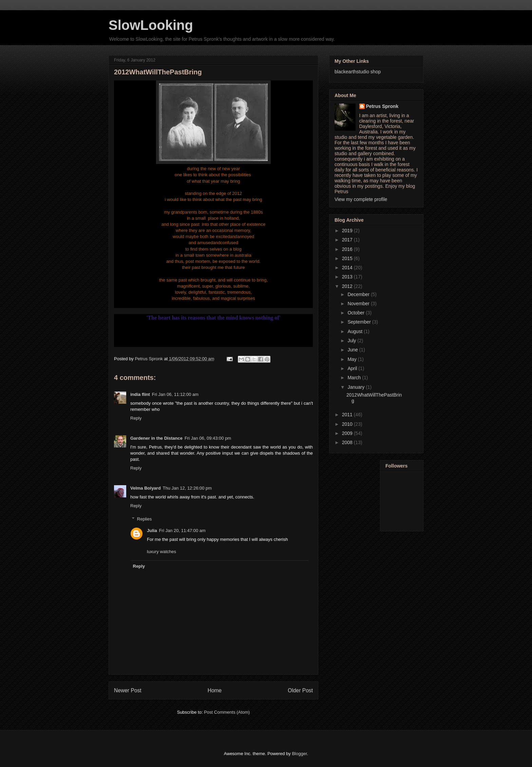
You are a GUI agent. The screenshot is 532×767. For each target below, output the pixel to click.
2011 (348, 415)
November (359, 304)
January (357, 387)
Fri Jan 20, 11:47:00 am (182, 531)
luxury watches (161, 552)
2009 (348, 433)
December (359, 294)
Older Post (300, 690)
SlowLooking (151, 25)
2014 (348, 268)
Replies (144, 519)
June (353, 350)
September (360, 322)
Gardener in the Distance (156, 438)
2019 (348, 231)
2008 (348, 442)
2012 (348, 286)
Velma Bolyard (146, 488)
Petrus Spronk (382, 106)
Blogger (299, 754)
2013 (348, 277)
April (353, 368)
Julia (152, 531)
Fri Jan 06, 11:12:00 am (175, 394)
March (355, 378)
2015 (348, 258)
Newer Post (128, 690)
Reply (136, 418)
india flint (140, 394)
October (357, 313)
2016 (348, 249)
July (352, 341)
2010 (348, 424)
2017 (348, 240)
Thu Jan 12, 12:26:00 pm (187, 488)
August (355, 331)
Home (215, 690)
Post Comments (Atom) (227, 712)
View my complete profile (361, 199)
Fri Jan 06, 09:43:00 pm (208, 438)
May (353, 359)
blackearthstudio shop (358, 72)
